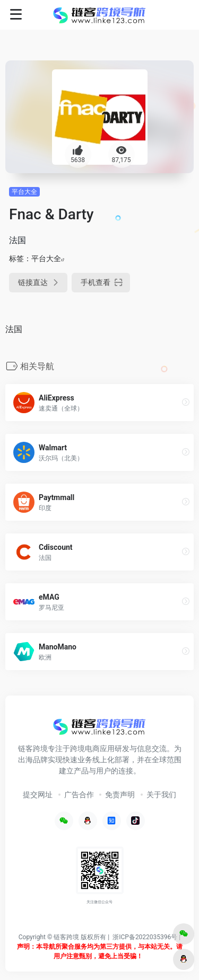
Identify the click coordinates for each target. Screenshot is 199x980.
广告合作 (79, 795)
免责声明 (120, 795)
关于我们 (161, 795)
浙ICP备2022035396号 (145, 937)
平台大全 (24, 192)
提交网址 (38, 795)
